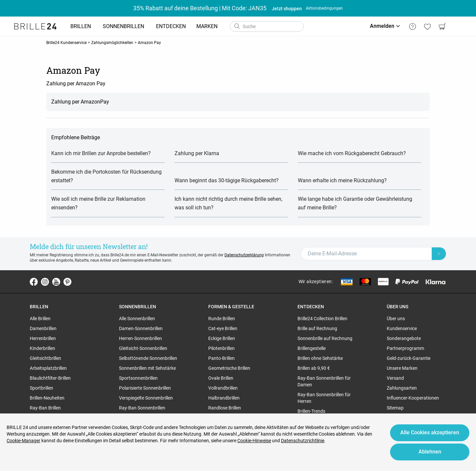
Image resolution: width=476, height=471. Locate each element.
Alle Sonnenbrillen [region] (137, 319)
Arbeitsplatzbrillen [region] (48, 368)
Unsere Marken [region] (402, 368)
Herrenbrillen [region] (43, 338)
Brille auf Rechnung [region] (317, 328)
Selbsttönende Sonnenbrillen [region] (148, 358)
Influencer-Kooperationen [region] (413, 398)
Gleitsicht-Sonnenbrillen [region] (143, 348)
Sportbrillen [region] (41, 388)
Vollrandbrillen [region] (223, 388)
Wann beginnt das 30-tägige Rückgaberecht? (227, 180)
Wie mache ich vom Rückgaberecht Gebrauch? (352, 153)
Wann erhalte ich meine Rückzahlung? (342, 180)
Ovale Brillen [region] (221, 378)
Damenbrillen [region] (43, 328)
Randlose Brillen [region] (225, 408)
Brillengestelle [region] (312, 348)
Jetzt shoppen (287, 9)
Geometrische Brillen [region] (229, 368)
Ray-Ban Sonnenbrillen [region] (142, 408)
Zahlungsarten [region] (402, 388)
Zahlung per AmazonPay (80, 102)
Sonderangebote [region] (404, 338)
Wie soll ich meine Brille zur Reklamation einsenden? (98, 203)
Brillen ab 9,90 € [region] (314, 368)
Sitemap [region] (395, 408)
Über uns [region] (396, 319)
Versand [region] (395, 378)
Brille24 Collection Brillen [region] (322, 319)
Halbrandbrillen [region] (224, 398)
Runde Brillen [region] (222, 319)
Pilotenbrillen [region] (221, 348)
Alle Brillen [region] (40, 319)
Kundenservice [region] (402, 328)
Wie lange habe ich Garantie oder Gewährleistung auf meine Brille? (355, 203)
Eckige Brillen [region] (222, 338)
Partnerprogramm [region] (405, 348)
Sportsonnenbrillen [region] (138, 378)
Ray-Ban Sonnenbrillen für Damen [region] (324, 381)
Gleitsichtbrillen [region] (45, 358)
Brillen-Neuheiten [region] (47, 398)
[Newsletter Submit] (439, 254)
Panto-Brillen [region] (221, 358)
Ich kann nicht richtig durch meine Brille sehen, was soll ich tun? (228, 203)
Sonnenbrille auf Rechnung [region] (325, 338)
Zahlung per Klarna (197, 153)
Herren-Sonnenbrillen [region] (140, 338)
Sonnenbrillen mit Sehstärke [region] (147, 368)
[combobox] (267, 26)
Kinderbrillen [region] (42, 348)
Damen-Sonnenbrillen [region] (141, 328)
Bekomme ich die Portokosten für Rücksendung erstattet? (106, 176)
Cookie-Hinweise (254, 441)
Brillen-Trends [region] (311, 411)
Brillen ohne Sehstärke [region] (320, 358)
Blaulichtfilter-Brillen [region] (50, 378)
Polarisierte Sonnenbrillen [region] (145, 388)
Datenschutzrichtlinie (303, 441)
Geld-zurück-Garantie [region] (409, 358)
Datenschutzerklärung (244, 255)
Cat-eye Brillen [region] (223, 328)
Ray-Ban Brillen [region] (45, 408)
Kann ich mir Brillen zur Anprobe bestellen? (101, 153)
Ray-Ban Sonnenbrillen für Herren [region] (324, 398)
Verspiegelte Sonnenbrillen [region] (146, 398)
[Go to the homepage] (35, 26)
